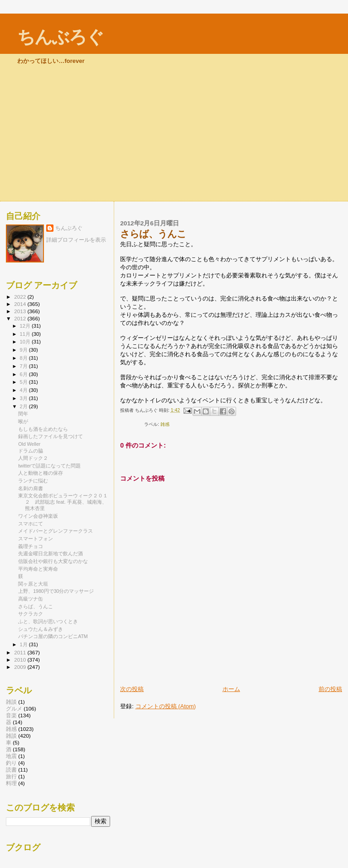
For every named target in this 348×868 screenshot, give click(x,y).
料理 (11, 783)
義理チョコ (31, 546)
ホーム (231, 689)
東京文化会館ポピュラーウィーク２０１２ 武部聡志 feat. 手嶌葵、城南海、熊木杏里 (63, 502)
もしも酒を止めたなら (43, 429)
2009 (21, 667)
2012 (21, 318)
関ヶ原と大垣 (33, 584)
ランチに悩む (33, 481)
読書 (11, 770)
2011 (21, 652)
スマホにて (31, 524)
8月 (24, 358)
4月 (24, 390)
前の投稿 (330, 689)
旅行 (11, 776)
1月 (24, 644)
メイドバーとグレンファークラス (56, 531)
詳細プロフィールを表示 (76, 240)
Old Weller (29, 444)
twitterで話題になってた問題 (49, 466)
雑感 (165, 424)
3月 (24, 398)
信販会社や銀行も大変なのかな (53, 561)
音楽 (11, 715)
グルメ (14, 708)
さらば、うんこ (36, 606)
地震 (11, 756)
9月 (24, 350)
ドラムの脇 (31, 451)
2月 (24, 406)
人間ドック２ (33, 458)
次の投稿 (132, 689)
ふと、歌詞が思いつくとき (48, 621)
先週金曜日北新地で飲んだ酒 (51, 553)
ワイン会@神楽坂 (38, 516)
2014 (21, 304)
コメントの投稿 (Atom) (166, 706)
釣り (11, 763)
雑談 (11, 702)
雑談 (11, 736)
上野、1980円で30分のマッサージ (56, 591)
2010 (21, 660)
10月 (26, 342)
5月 (24, 382)
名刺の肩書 (31, 488)
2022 (21, 297)
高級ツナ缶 (31, 599)
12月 (26, 326)
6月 (24, 374)
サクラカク (31, 614)
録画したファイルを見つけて (51, 436)
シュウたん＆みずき (41, 629)
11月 (26, 334)
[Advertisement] (174, 133)
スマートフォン (36, 539)
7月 (24, 366)
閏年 (23, 414)
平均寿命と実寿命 (38, 569)
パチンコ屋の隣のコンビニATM (53, 636)
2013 (21, 311)
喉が (23, 421)
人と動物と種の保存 (41, 473)
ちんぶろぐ (60, 37)
